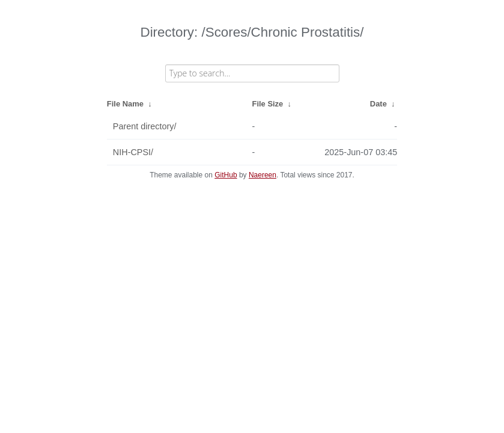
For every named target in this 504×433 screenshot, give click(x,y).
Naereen (263, 175)
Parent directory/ (145, 126)
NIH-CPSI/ (133, 152)
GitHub (226, 175)
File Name (125, 104)
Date (378, 104)
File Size (268, 104)
